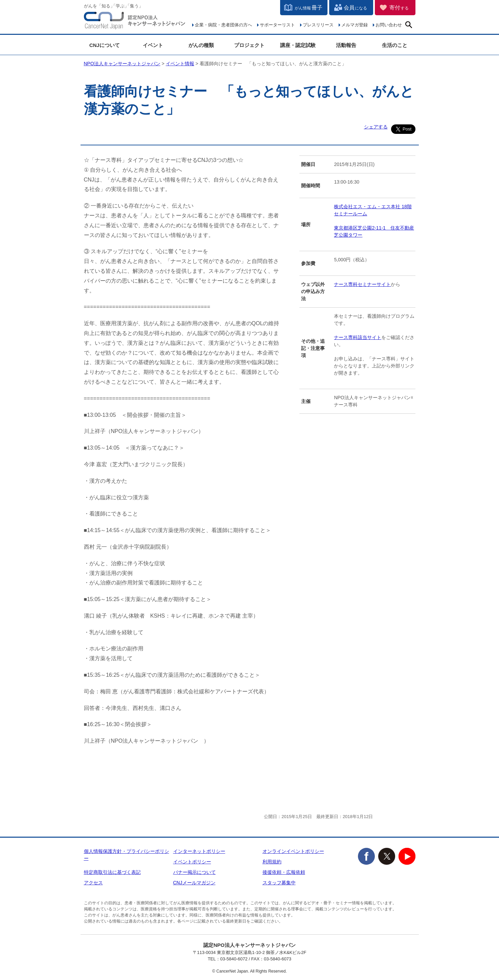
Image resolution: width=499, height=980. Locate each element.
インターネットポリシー (199, 851)
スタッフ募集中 (279, 883)
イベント (153, 45)
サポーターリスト (277, 25)
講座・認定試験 (298, 45)
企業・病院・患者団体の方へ (223, 25)
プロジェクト (249, 45)
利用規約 (272, 862)
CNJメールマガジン (194, 883)
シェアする (376, 127)
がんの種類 (201, 45)
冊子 (309, 8)
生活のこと (395, 45)
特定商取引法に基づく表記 (112, 872)
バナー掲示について (195, 872)
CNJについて (105, 45)
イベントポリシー (192, 862)
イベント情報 (180, 64)
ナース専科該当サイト (358, 337)
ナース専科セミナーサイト (362, 284)
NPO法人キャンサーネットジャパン (135, 22)
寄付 (399, 8)
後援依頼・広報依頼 (284, 872)
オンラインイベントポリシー (293, 851)
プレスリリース (318, 25)
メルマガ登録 (355, 25)
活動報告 (346, 45)
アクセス (93, 883)
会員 (355, 8)
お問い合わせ (389, 25)
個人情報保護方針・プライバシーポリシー (127, 855)
